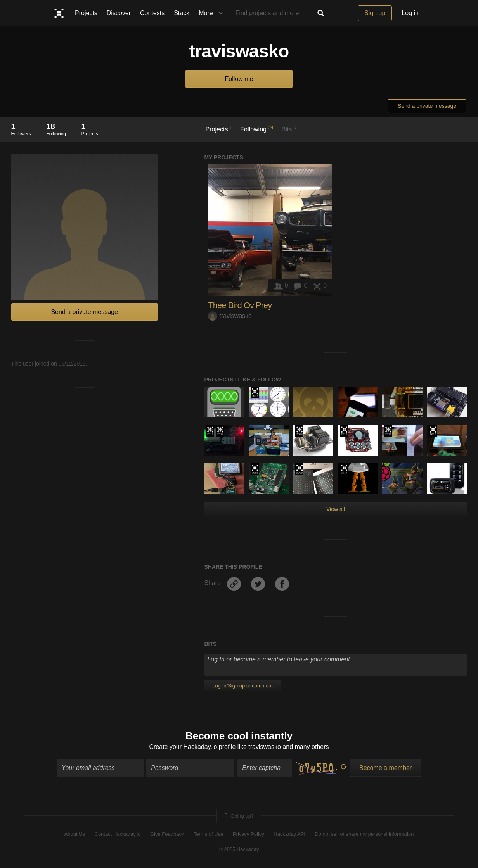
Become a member (385, 768)
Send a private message (427, 106)
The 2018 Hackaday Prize (255, 469)
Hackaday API (289, 834)
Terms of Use (209, 834)
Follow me (239, 79)
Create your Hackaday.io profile (192, 747)
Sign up (375, 13)
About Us (75, 834)
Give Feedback (167, 834)
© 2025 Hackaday (239, 849)
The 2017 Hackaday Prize (255, 392)
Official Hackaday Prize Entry (220, 431)
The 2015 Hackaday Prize (210, 431)
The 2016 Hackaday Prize (433, 431)
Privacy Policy (249, 834)
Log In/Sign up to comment (242, 686)
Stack (182, 13)
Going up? (238, 816)
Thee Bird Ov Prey (240, 305)
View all (336, 509)
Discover (119, 13)
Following (257, 129)
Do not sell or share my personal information (364, 834)
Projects (86, 13)
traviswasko (230, 316)
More (213, 13)
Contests (152, 13)
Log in (410, 13)
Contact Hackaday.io (118, 834)
